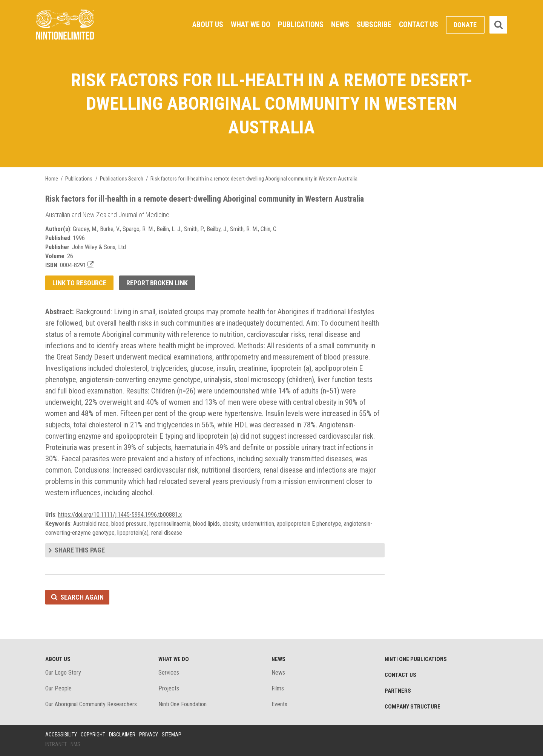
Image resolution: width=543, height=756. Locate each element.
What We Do (251, 24)
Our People (58, 688)
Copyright (93, 735)
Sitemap (172, 735)
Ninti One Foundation (183, 704)
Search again (82, 597)
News (340, 24)
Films (278, 688)
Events (279, 704)
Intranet (56, 744)
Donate (465, 25)
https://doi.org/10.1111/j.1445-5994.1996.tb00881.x (120, 515)
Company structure (413, 707)
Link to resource (79, 283)
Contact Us (419, 24)
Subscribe (374, 24)
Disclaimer (122, 735)
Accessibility (61, 735)
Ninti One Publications (416, 659)
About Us (208, 24)
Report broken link (157, 283)
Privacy (149, 735)
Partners (398, 691)
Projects (169, 688)
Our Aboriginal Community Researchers (91, 704)
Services (169, 673)
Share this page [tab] (80, 550)
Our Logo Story (63, 673)
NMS (75, 744)
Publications (301, 24)
